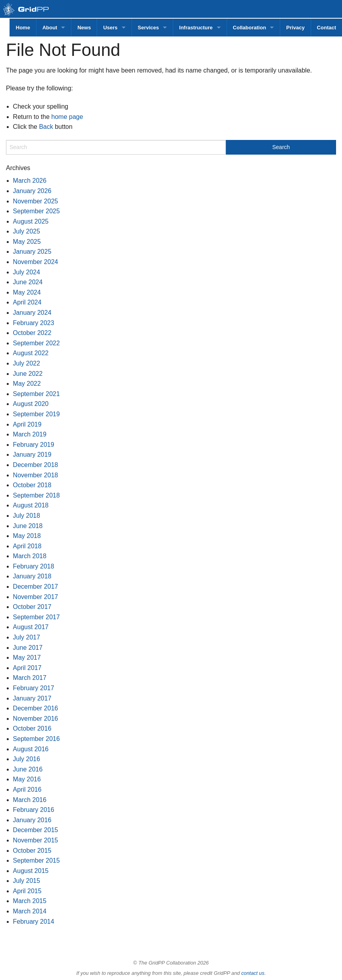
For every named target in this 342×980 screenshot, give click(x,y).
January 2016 (32, 820)
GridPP (35, 10)
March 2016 (30, 800)
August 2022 (31, 353)
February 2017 (34, 688)
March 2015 (30, 901)
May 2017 (27, 657)
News (84, 28)
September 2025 (36, 211)
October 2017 (32, 607)
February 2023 (34, 323)
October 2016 (32, 728)
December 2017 (36, 587)
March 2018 (30, 556)
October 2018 (32, 485)
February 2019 (34, 445)
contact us (253, 973)
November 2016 (36, 719)
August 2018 (31, 505)
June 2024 (28, 282)
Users (110, 28)
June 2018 (28, 526)
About (50, 28)
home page (67, 117)
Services (149, 28)
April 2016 (27, 790)
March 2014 (30, 911)
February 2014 (34, 922)
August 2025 (31, 221)
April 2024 (27, 302)
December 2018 (36, 465)
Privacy (295, 28)
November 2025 (36, 201)
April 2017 (27, 668)
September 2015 (36, 860)
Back (46, 127)
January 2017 (32, 698)
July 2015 (27, 881)
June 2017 (28, 648)
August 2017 (31, 627)
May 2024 (27, 292)
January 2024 (32, 313)
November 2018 (36, 475)
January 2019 (32, 455)
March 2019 (30, 434)
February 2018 (34, 566)
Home (23, 28)
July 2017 (27, 637)
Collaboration (250, 28)
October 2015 (32, 851)
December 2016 (36, 708)
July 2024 (27, 272)
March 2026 (30, 181)
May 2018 (27, 536)
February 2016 (34, 810)
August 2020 (31, 404)
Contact (327, 28)
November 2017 (36, 597)
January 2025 (32, 252)
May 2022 (27, 384)
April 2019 (27, 424)
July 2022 (27, 363)
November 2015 (36, 840)
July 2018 (27, 516)
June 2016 (28, 769)
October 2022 (32, 333)
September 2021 (36, 394)
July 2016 (27, 759)
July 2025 (27, 231)
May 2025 (27, 242)
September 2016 (36, 739)
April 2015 (27, 891)
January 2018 (32, 576)
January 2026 (32, 191)
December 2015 (36, 830)
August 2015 (31, 871)
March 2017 (30, 678)
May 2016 (27, 779)
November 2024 (36, 262)
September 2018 (36, 495)
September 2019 (36, 414)
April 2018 (27, 546)
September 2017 (36, 617)
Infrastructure (196, 28)
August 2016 (31, 749)
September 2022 (36, 343)
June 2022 (28, 374)
